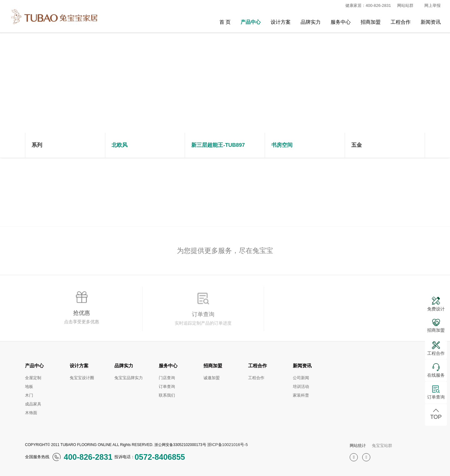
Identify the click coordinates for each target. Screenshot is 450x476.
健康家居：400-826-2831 (365, 6)
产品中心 (251, 22)
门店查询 (167, 378)
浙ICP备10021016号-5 (227, 445)
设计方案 (281, 22)
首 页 (225, 22)
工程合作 (401, 22)
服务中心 (341, 22)
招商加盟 (371, 22)
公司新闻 (301, 378)
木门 (29, 395)
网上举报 (432, 5)
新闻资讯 (431, 22)
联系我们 (167, 395)
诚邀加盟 (212, 378)
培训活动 (301, 387)
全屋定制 (33, 378)
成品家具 (33, 404)
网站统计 (358, 446)
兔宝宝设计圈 (82, 378)
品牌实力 (311, 22)
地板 (29, 387)
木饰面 (31, 413)
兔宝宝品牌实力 (129, 378)
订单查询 (167, 387)
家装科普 (301, 395)
